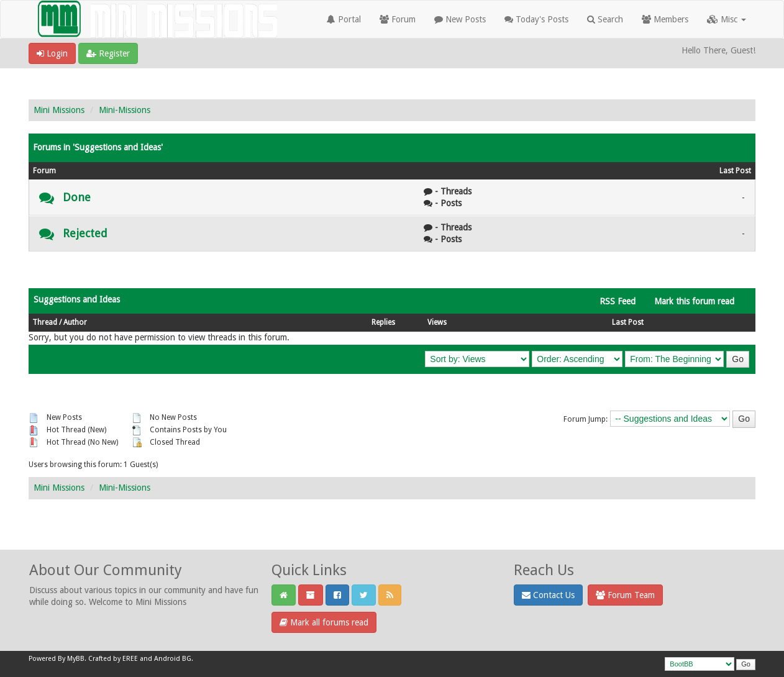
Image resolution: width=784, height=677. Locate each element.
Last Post (628, 322)
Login (52, 53)
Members (665, 19)
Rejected (85, 233)
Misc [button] (727, 19)
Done (77, 197)
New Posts (460, 19)
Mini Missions (59, 110)
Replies (383, 322)
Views (437, 322)
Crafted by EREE (113, 659)
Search (605, 19)
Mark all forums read (324, 622)
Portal (344, 19)
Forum (398, 19)
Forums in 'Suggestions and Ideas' (98, 147)
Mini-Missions (125, 110)
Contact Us (548, 595)
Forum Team (625, 595)
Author (75, 322)
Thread (45, 322)
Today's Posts (536, 19)
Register (108, 53)
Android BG (173, 659)
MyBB (76, 659)
